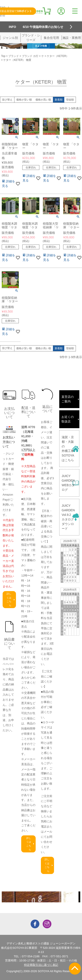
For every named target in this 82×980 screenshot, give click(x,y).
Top (3, 56)
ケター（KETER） (58, 56)
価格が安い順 (24, 100)
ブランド (14, 56)
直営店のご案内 (68, 399)
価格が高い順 (43, 100)
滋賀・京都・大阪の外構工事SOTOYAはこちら (68, 449)
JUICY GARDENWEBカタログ (68, 483)
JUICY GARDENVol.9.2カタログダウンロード (68, 517)
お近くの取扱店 (68, 419)
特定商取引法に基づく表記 (41, 965)
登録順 (70, 100)
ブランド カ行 (30, 56)
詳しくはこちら (9, 599)
